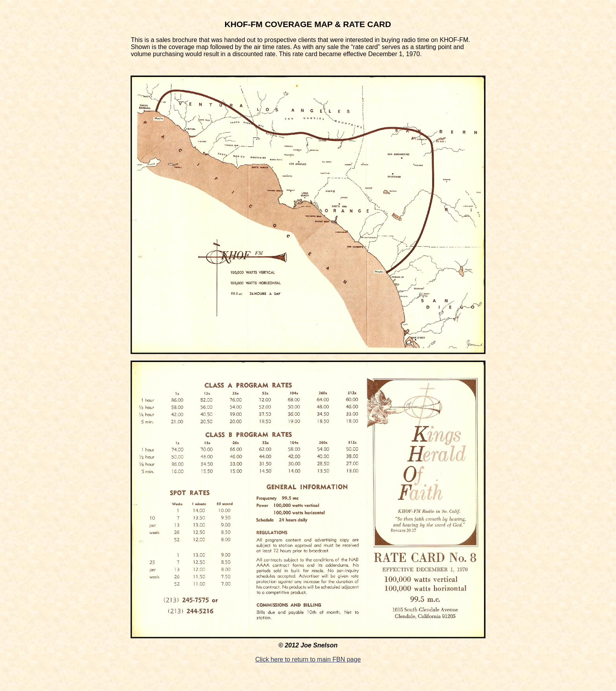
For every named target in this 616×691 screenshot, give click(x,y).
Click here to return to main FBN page (308, 659)
